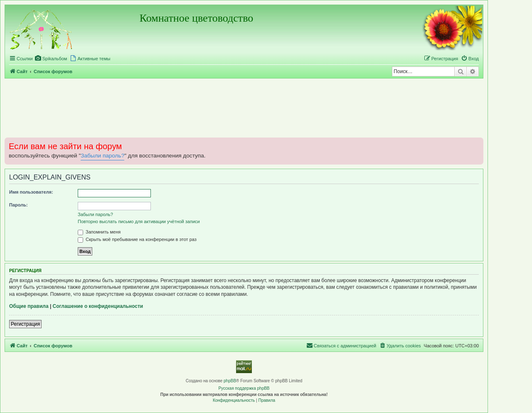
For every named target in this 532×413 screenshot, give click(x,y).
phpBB (230, 381)
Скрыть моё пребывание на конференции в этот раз (137, 239)
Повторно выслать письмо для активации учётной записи (139, 221)
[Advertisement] (244, 108)
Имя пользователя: (31, 192)
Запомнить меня (99, 232)
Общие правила (29, 306)
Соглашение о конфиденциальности (98, 306)
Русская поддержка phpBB (244, 388)
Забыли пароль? (102, 156)
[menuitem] (51, 59)
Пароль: (18, 205)
